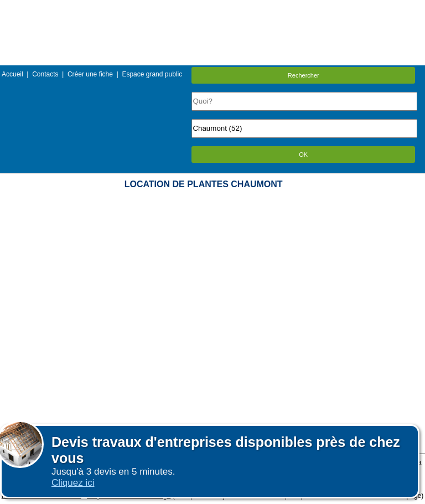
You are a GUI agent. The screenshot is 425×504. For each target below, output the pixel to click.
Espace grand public (152, 74)
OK (303, 155)
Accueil (12, 74)
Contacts (45, 74)
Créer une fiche (90, 74)
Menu (212, 8)
